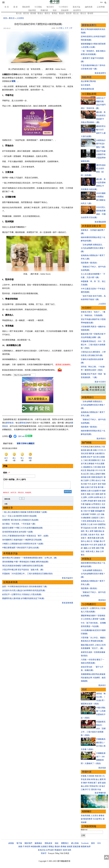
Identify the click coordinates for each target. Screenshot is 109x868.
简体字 (44, 853)
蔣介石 (90, 541)
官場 (95, 487)
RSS (99, 843)
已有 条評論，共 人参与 (14, 479)
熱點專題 (32, 10)
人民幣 (90, 497)
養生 (83, 555)
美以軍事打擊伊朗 (88, 81)
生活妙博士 (98, 819)
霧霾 (93, 511)
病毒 (95, 450)
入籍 (89, 535)
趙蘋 (104, 783)
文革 (102, 551)
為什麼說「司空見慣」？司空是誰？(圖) (19, 525)
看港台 (40, 13)
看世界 (69, 13)
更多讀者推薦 (67, 604)
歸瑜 (89, 779)
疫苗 (103, 467)
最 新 (15, 7)
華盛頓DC (59, 850)
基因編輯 (99, 511)
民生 (98, 535)
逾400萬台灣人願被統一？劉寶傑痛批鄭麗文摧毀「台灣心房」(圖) (30, 559)
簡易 (97, 776)
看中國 (101, 487)
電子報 (19, 843)
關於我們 (28, 843)
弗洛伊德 (91, 470)
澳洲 (89, 538)
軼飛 (93, 779)
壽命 (98, 551)
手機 (102, 548)
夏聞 (101, 779)
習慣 (13, 81)
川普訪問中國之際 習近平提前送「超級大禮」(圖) (23, 571)
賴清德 (84, 450)
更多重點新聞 (100, 222)
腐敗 (83, 487)
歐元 (101, 497)
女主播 (94, 528)
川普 (103, 447)
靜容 (87, 786)
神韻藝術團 (35, 847)
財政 (100, 501)
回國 (85, 535)
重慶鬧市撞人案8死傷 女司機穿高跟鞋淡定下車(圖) (23, 600)
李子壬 (88, 789)
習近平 (90, 457)
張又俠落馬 (86, 85)
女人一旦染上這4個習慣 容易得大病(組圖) (20, 517)
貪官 (100, 484)
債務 (97, 494)
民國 (93, 538)
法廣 (89, 491)
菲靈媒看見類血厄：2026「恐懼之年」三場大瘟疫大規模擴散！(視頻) (93, 345)
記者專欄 (101, 7)
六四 (95, 467)
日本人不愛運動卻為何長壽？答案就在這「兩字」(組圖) (25, 537)
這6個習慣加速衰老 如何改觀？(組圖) (18, 533)
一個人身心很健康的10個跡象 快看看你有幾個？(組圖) (25, 513)
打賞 (60, 28)
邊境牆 (84, 477)
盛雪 (100, 783)
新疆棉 (94, 460)
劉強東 (84, 508)
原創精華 (65, 10)
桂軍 (98, 538)
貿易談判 (99, 477)
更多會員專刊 (100, 73)
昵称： (7, 473)
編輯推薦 (89, 7)
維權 (87, 514)
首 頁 (7, 7)
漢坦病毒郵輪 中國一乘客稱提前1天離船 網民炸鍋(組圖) (25, 563)
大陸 (85, 511)
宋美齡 (96, 541)
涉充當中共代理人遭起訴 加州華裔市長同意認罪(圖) (24, 592)
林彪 (83, 545)
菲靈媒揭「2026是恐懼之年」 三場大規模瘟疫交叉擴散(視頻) (27, 575)
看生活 (83, 13)
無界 (89, 847)
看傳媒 (63, 847)
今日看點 (38, 7)
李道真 (84, 779)
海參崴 (88, 504)
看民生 (47, 13)
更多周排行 (101, 439)
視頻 (55, 10)
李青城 (92, 786)
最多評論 (76, 7)
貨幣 (85, 497)
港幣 (85, 501)
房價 (93, 508)
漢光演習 (85, 453)
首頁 (5, 18)
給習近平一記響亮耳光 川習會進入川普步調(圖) (22, 596)
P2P (89, 511)
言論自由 (87, 528)
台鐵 (97, 453)
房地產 (90, 501)
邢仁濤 (98, 786)
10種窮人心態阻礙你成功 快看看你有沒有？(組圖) (23, 545)
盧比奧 (90, 450)
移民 (83, 531)
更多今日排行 (100, 382)
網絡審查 (87, 518)
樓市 (95, 501)
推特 (93, 843)
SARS (95, 524)
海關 (96, 531)
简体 (101, 2)
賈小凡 (102, 776)
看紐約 (62, 13)
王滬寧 (86, 480)
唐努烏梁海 (92, 521)
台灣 (93, 504)
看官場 (26, 13)
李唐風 (90, 783)
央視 (100, 528)
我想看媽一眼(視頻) (89, 263)
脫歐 (89, 494)
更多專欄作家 (100, 793)
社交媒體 (95, 491)
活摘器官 (95, 518)
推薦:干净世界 (24, 847)
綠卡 (93, 535)
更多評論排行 (67, 579)
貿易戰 (84, 457)
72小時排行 (63, 7)
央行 (93, 494)
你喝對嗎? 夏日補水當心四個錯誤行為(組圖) (20, 521)
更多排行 (102, 685)
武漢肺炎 (96, 447)
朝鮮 (104, 491)
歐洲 (65, 850)
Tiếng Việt (59, 853)
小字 (71, 28)
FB (100, 491)
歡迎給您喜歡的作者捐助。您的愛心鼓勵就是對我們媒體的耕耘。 (29, 370)
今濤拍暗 (91, 776)
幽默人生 (87, 548)
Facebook (85, 843)
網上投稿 (75, 843)
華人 (104, 528)
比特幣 (96, 497)
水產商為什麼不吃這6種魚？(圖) (101, 144)
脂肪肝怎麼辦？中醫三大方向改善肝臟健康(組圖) (23, 529)
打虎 (91, 487)
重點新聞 (26, 7)
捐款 (57, 843)
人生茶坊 (20, 18)
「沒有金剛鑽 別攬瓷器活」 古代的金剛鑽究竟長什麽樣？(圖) (93, 248)
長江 (99, 460)
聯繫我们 (65, 843)
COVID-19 (101, 450)
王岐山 (92, 474)
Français (51, 853)
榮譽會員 (10, 423)
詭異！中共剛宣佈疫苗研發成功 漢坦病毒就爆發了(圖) (25, 588)
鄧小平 (102, 541)
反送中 (94, 484)
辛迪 (99, 789)
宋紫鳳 (84, 776)
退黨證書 (77, 847)
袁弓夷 (84, 464)
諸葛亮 (101, 545)
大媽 (89, 508)
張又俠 (96, 457)
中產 (83, 504)
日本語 (66, 853)
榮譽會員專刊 (89, 25)
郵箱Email (84, 830)
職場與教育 (88, 819)
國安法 (102, 453)
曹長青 (94, 789)
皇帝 (95, 545)
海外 (103, 535)
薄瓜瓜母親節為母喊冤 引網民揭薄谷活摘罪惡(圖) (23, 567)
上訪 (98, 514)
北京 (103, 504)
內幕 (85, 484)
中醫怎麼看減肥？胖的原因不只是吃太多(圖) (21, 549)
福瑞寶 (70, 847)
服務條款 (38, 843)
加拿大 (84, 494)
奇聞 (87, 551)
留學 (92, 531)
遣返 (100, 531)
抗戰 (102, 538)
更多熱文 (102, 600)
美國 (93, 477)
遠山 (97, 779)
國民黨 (92, 453)
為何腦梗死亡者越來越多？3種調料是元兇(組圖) (22, 541)
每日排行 (50, 7)
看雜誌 (51, 847)
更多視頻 (102, 768)
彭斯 (89, 477)
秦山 (83, 786)
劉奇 (87, 545)
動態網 (84, 847)
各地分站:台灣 (44, 850)
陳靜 (85, 783)
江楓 (83, 789)
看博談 (55, 13)
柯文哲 (84, 470)
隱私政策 (49, 843)
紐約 (52, 850)
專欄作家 (44, 10)
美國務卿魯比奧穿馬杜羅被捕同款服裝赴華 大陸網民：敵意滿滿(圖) (93, 678)
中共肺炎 (85, 447)
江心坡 (90, 524)
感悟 (98, 548)
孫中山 (84, 541)
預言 (83, 551)
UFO (97, 470)
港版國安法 (88, 467)
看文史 (76, 13)
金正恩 (86, 474)
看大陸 (19, 13)
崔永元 (98, 480)
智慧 (93, 548)
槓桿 (101, 494)
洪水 (103, 460)
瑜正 (103, 786)
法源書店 (44, 847)
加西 (69, 850)
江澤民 (92, 480)
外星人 (93, 551)
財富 (104, 501)
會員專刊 (77, 10)
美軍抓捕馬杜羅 (87, 89)
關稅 (103, 474)
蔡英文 (98, 504)
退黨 (99, 467)
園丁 (95, 783)
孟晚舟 (98, 474)
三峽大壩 (87, 460)
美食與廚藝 (86, 816)
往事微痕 (91, 464)
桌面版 (11, 843)
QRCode (21, 436)
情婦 (104, 484)
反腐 (87, 487)
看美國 (33, 13)
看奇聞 (90, 13)
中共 (101, 470)
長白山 (100, 521)
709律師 (93, 514)
